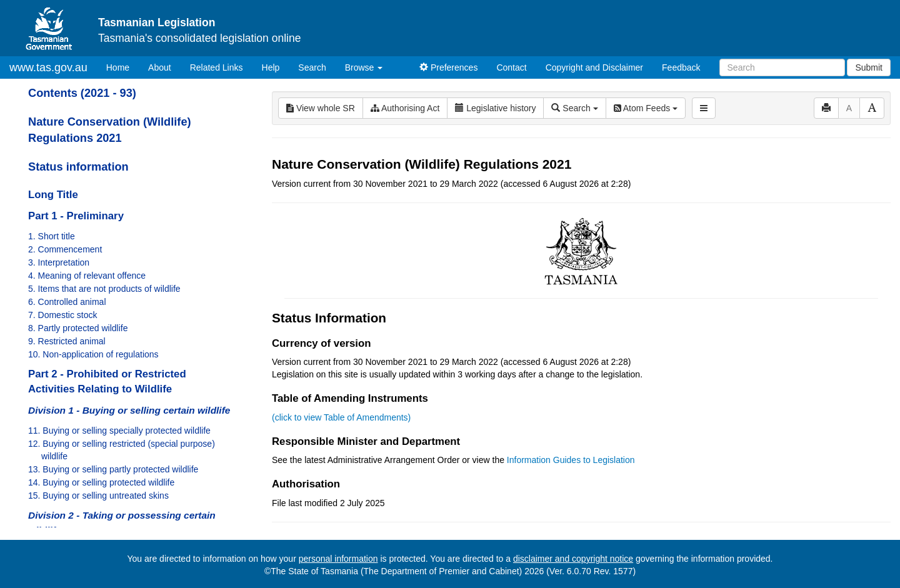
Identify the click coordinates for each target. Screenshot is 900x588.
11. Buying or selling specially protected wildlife (119, 431)
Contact (511, 67)
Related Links (217, 67)
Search (312, 67)
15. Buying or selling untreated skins (98, 496)
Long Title (53, 195)
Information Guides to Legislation (571, 460)
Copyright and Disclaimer (594, 67)
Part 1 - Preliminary (76, 216)
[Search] (782, 67)
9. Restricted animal (67, 341)
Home (122, 67)
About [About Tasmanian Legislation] (160, 67)
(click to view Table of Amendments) (341, 417)
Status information (78, 167)
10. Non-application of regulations (93, 354)
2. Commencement (65, 249)
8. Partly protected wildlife (78, 328)
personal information (338, 559)
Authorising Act (405, 108)
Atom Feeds (646, 108)
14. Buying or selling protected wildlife (101, 482)
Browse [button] (364, 67)
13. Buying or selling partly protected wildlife (113, 469)
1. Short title (52, 236)
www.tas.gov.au (48, 67)
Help (271, 67)
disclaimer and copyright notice (573, 559)
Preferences (448, 67)
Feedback (681, 67)
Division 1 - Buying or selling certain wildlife (129, 410)
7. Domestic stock (62, 315)
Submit (869, 67)
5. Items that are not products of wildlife (104, 289)
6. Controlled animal (67, 302)
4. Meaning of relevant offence (87, 276)
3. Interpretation (59, 262)
